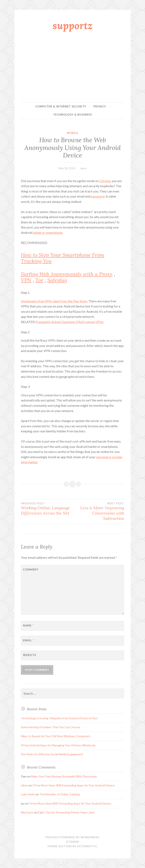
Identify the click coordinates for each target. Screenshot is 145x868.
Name (28, 625)
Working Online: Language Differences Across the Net (47, 509)
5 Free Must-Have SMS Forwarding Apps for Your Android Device (74, 785)
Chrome (105, 181)
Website (30, 655)
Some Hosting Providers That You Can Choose (51, 727)
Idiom (24, 785)
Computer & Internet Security (61, 106)
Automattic (87, 846)
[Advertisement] (73, 68)
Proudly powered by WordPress (72, 837)
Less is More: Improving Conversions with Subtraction (98, 511)
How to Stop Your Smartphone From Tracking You (63, 258)
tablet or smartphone (48, 232)
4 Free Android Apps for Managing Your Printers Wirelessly (58, 745)
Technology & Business (72, 115)
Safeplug (57, 280)
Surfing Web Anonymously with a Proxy (67, 274)
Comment (31, 570)
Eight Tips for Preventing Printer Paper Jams (66, 812)
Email (28, 640)
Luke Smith (28, 794)
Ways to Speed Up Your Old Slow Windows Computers (56, 736)
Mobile (72, 133)
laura (83, 168)
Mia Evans (27, 812)
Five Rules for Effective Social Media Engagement (52, 754)
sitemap (72, 842)
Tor (39, 280)
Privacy (100, 106)
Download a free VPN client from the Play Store (54, 301)
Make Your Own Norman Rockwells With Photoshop (64, 776)
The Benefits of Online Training (60, 794)
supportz (73, 25)
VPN (26, 280)
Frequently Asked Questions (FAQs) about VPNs (70, 322)
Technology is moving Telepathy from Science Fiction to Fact (59, 718)
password (98, 196)
